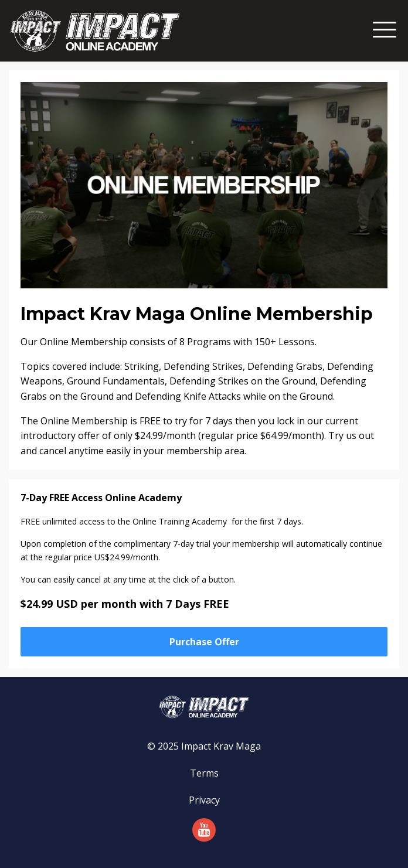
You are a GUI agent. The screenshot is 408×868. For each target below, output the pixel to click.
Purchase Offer (204, 642)
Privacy (204, 800)
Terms (204, 773)
